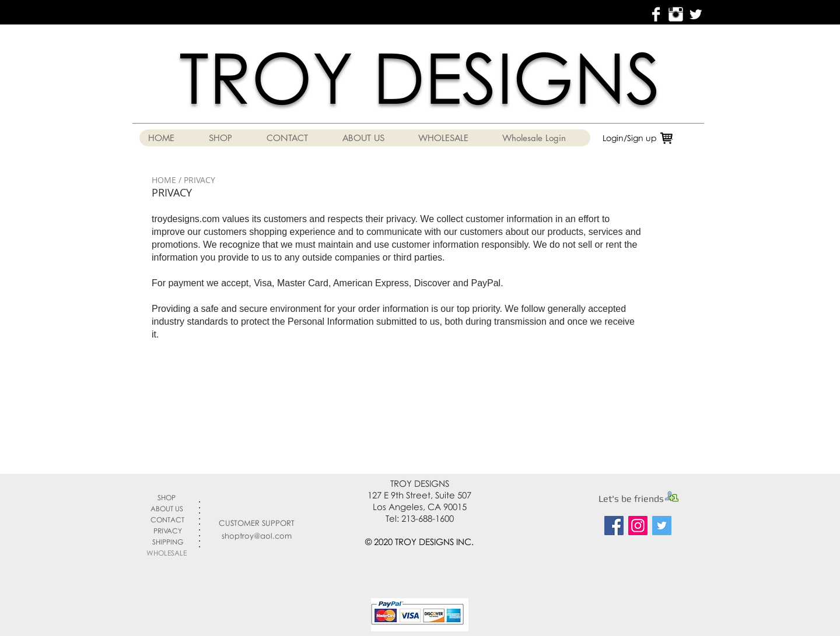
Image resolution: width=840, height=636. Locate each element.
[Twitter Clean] (696, 14)
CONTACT (167, 520)
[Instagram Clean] (676, 14)
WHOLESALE (167, 553)
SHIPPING (168, 542)
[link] (679, 137)
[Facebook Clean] (656, 14)
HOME (164, 180)
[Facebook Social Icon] (614, 526)
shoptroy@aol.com (257, 536)
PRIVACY (168, 531)
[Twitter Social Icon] (662, 526)
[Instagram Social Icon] (638, 526)
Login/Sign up (630, 138)
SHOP (167, 498)
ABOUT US (167, 509)
